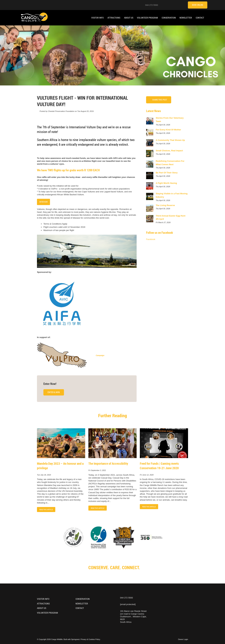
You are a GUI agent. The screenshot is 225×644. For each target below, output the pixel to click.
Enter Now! (50, 384)
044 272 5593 (152, 5)
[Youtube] (171, 5)
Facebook (151, 239)
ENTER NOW (43, 202)
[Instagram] (166, 5)
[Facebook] (175, 5)
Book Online (198, 5)
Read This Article (46, 510)
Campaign (100, 355)
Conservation (169, 18)
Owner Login (183, 639)
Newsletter (186, 18)
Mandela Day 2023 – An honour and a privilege (60, 466)
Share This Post (160, 100)
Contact (200, 18)
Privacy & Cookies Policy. (90, 639)
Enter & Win (54, 392)
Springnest (75, 639)
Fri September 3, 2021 (97, 470)
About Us (129, 18)
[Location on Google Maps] (162, 5)
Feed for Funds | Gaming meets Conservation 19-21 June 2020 (159, 466)
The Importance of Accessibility (108, 463)
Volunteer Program (147, 18)
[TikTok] (179, 5)
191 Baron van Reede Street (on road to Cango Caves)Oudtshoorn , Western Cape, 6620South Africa (133, 617)
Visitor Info (97, 18)
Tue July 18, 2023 (44, 475)
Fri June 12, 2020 (147, 475)
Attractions (114, 18)
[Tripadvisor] (183, 5)
